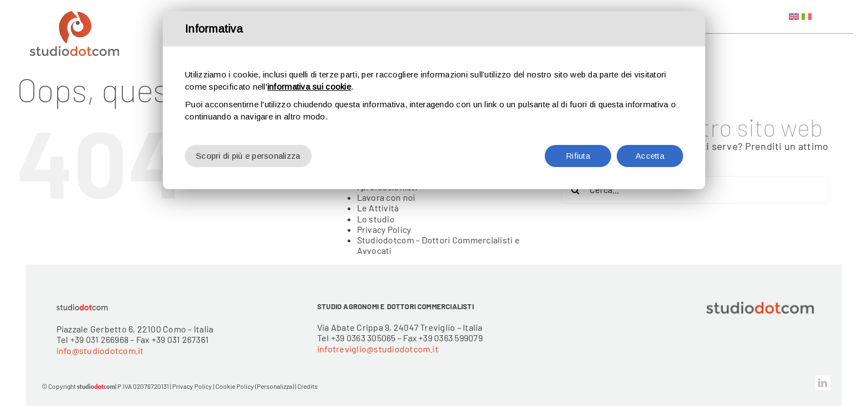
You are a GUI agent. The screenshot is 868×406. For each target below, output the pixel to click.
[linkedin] (823, 383)
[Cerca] (575, 190)
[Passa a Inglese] (794, 17)
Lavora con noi (386, 197)
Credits (308, 386)
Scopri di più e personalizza (248, 156)
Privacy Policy (384, 229)
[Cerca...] (695, 190)
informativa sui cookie (309, 87)
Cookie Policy (235, 386)
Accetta (650, 156)
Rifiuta (578, 156)
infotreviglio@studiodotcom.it (378, 349)
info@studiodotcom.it (100, 350)
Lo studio (376, 219)
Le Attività (378, 208)
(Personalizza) (275, 386)
